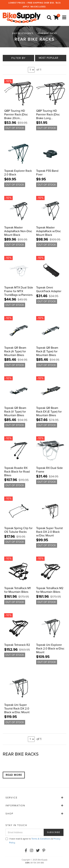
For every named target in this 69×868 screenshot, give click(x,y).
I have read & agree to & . (33, 841)
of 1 (39, 70)
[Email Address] (25, 832)
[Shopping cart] (57, 18)
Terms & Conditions (41, 839)
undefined (31, 70)
